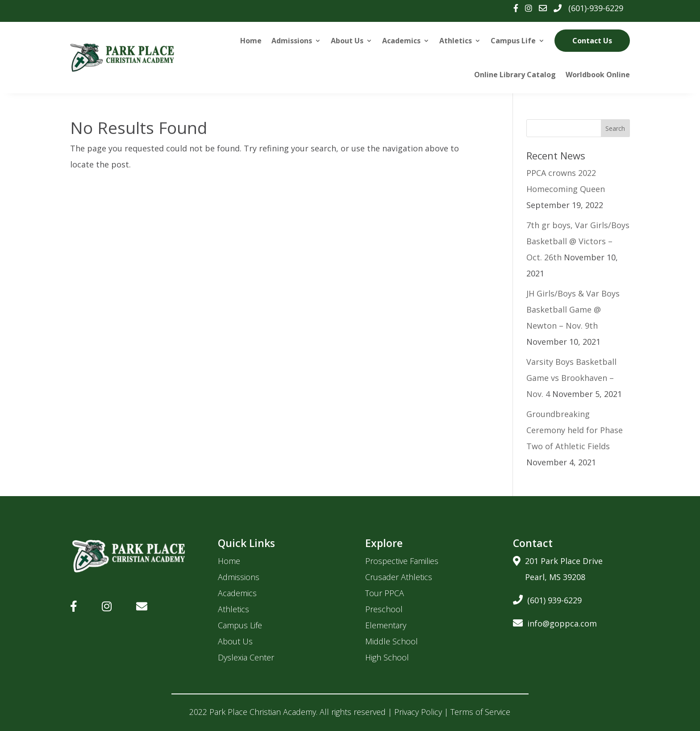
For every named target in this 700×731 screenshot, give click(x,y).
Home (251, 41)
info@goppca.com (555, 622)
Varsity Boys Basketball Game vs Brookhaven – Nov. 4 (571, 378)
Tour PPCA (385, 593)
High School (387, 657)
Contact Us (592, 41)
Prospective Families (402, 561)
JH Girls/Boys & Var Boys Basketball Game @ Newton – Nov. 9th (573, 309)
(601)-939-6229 (596, 8)
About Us (347, 41)
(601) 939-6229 (547, 599)
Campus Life (513, 41)
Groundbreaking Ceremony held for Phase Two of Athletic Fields (575, 430)
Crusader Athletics (399, 577)
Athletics (456, 41)
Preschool (384, 609)
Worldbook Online (598, 75)
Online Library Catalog (515, 75)
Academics (401, 41)
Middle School (392, 641)
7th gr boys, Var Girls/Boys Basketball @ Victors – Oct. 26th (578, 241)
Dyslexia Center (246, 657)
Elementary (386, 625)
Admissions (292, 41)
